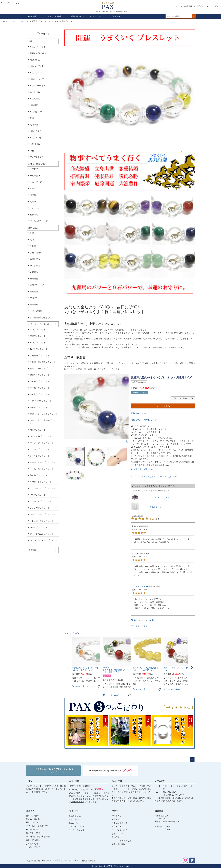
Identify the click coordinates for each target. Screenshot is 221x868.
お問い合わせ (34, 861)
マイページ (96, 16)
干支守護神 (35, 176)
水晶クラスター (37, 131)
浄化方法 (116, 837)
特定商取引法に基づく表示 (67, 861)
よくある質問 (32, 844)
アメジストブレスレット (41, 501)
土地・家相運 (36, 311)
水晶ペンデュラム (38, 86)
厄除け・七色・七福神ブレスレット (44, 422)
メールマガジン (214, 6)
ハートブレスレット (39, 527)
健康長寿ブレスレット (40, 375)
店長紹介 (169, 829)
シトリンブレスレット (40, 456)
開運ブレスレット (38, 336)
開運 (32, 240)
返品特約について (139, 413)
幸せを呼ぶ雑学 (33, 840)
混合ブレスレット (38, 495)
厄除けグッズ (36, 182)
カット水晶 (35, 92)
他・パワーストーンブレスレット (44, 542)
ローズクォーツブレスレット (43, 514)
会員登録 (189, 6)
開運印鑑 (34, 125)
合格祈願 (34, 291)
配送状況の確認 (119, 844)
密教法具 (34, 215)
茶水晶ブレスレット (39, 475)
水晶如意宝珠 (36, 112)
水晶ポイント (36, 138)
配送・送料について (121, 819)
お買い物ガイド (76, 16)
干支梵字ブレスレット (40, 394)
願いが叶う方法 (33, 833)
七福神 (33, 202)
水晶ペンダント (37, 66)
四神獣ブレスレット (39, 407)
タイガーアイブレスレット (42, 443)
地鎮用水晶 (35, 60)
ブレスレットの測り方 (121, 841)
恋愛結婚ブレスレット (40, 355)
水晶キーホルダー (38, 79)
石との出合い (32, 822)
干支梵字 (34, 169)
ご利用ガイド (200, 6)
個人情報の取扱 (89, 861)
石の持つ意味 (32, 829)
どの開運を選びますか (40, 317)
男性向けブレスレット (40, 381)
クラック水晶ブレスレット (42, 534)
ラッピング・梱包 (120, 830)
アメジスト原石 (37, 157)
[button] (68, 668)
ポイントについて (77, 826)
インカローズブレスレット (42, 521)
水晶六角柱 (35, 99)
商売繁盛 (34, 279)
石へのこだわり (33, 816)
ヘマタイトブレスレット (41, 482)
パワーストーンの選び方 (37, 826)
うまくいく (35, 208)
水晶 (30, 41)
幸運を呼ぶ (35, 259)
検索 (194, 16)
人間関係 (34, 272)
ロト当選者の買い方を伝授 (38, 837)
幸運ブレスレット (38, 342)
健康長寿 (34, 304)
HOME (3, 21)
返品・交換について (121, 826)
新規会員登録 (75, 816)
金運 (32, 233)
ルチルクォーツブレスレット (43, 462)
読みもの (30, 811)
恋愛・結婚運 (36, 253)
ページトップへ (192, 760)
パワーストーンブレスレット (19, 21)
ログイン (179, 6)
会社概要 (159, 811)
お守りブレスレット (39, 349)
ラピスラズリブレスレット (42, 469)
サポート (116, 811)
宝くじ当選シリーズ (39, 221)
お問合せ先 (160, 781)
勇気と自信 (35, 266)
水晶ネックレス (37, 73)
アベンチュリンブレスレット (43, 488)
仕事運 (33, 246)
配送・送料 (74, 781)
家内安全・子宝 (37, 285)
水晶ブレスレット (38, 47)
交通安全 (34, 298)
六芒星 (33, 189)
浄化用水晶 (35, 144)
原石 (32, 151)
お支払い (30, 781)
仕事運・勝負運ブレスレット (43, 362)
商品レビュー (75, 823)
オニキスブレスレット (40, 449)
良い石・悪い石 (33, 819)
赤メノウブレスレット (40, 508)
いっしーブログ (33, 847)
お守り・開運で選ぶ (37, 164)
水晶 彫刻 (34, 105)
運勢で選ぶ (33, 228)
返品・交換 (117, 781)
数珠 (32, 118)
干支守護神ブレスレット (41, 401)
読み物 (32, 16)
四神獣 (33, 195)
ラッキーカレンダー (78, 830)
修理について (118, 834)
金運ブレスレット (38, 329)
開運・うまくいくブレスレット (44, 414)
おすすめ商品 (54, 16)
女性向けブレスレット (40, 388)
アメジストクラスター (160, 497)
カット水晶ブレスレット (41, 436)
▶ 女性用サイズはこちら (142, 469)
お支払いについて (120, 823)
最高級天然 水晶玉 (38, 53)
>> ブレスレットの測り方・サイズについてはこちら (154, 477)
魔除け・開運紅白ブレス (41, 368)
